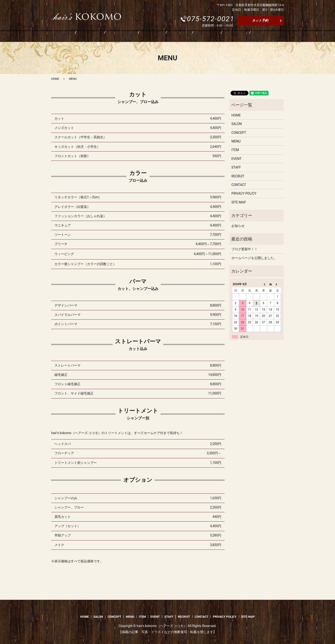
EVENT (171, 37)
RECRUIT (216, 37)
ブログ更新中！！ (245, 249)
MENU (129, 37)
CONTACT (243, 37)
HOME (58, 37)
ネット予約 (260, 20)
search (266, 37)
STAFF (193, 37)
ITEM (149, 37)
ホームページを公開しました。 (254, 258)
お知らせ (238, 226)
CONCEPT (105, 37)
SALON (80, 37)
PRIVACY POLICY (244, 193)
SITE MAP (239, 202)
